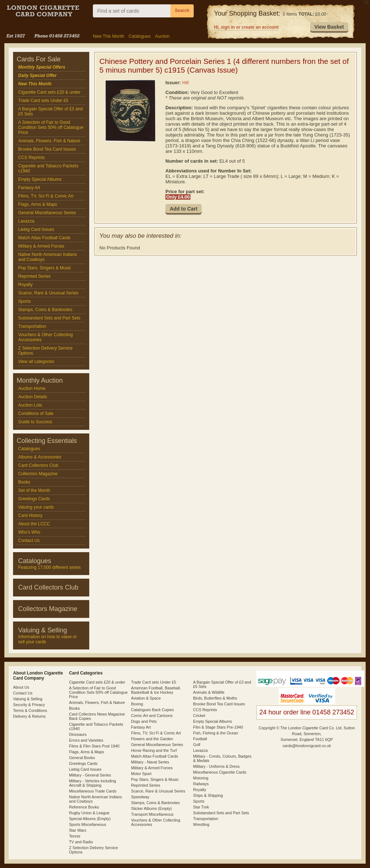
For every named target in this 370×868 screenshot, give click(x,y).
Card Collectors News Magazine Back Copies (97, 716)
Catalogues (139, 36)
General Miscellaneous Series (47, 213)
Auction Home (32, 388)
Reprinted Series (34, 276)
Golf (197, 745)
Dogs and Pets (144, 721)
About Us (21, 687)
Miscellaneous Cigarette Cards (220, 772)
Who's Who (29, 532)
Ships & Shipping (208, 795)
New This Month (108, 36)
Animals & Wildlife (209, 692)
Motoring (201, 778)
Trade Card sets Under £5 (43, 101)
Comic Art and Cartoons (152, 716)
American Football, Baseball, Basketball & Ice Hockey (156, 690)
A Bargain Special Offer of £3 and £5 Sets (50, 111)
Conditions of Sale (36, 413)
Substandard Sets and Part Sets (49, 318)
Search (182, 11)
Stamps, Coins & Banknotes (45, 310)
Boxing (137, 704)
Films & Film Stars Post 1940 (94, 746)
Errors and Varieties (86, 740)
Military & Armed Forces (41, 246)
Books (24, 482)
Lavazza (26, 221)
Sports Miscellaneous (88, 824)
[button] (329, 27)
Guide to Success (35, 422)
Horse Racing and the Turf (154, 750)
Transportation (32, 326)
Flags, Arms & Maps (38, 204)
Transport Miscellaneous (152, 814)
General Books (82, 758)
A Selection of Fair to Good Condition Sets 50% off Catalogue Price (51, 127)
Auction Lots (30, 405)
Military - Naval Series (150, 762)
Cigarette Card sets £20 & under (49, 92)
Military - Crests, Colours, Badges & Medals (222, 758)
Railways (201, 784)
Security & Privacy (29, 705)
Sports (24, 301)
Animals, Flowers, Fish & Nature (49, 141)
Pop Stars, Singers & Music (45, 268)
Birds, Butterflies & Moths (215, 698)
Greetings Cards (34, 499)
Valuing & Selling (28, 699)
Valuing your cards (36, 507)
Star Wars (78, 830)
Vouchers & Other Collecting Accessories (46, 337)
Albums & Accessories (40, 457)
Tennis (75, 836)
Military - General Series (90, 775)
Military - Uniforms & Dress (216, 766)
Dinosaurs (78, 734)
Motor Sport (141, 774)
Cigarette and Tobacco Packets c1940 (48, 168)
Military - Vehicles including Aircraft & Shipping (92, 783)
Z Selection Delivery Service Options (45, 351)
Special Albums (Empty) (90, 819)
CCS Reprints (31, 158)
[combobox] (132, 11)
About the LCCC (34, 524)
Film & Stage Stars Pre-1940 (218, 727)
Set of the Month (34, 490)
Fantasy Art (29, 188)
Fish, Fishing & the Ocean (215, 733)
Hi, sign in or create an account (246, 27)
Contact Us (29, 541)
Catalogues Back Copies (152, 710)
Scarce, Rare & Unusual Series (48, 293)
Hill (185, 83)
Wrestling (201, 824)
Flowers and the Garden (152, 739)
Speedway (140, 797)
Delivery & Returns (29, 716)
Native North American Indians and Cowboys (48, 257)
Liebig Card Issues (36, 229)
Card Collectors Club (38, 465)
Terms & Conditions (30, 710)
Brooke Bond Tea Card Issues (47, 149)
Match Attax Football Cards (44, 238)
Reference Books (84, 807)
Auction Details (33, 397)
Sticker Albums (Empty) (151, 808)
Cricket (199, 716)
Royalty (25, 285)
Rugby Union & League (89, 813)
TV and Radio (81, 842)
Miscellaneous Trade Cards (93, 791)
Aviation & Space (146, 698)
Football (200, 739)
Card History (30, 515)
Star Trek (201, 807)
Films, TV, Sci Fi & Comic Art (46, 196)
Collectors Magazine (38, 474)
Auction (162, 36)
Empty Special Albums (40, 179)
